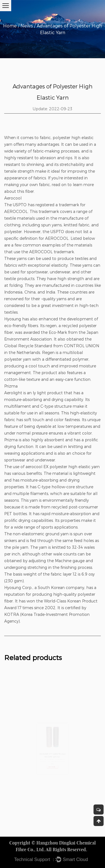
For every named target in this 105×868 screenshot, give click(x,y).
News (27, 26)
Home (10, 26)
